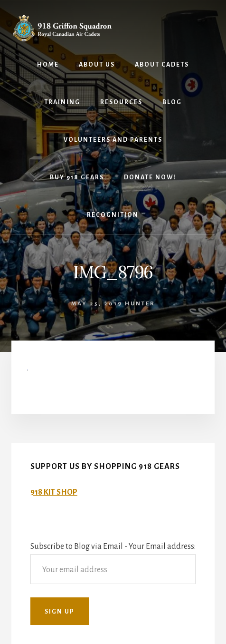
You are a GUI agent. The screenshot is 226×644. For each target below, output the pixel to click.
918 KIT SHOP (54, 492)
